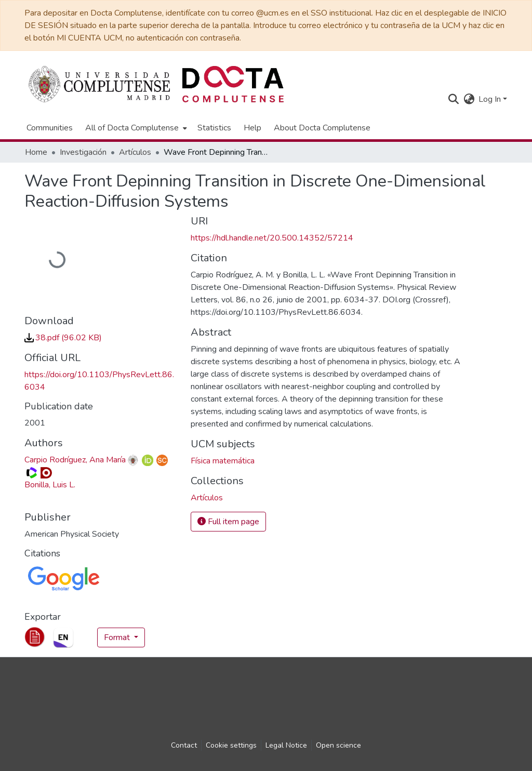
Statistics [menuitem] (214, 128)
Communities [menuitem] (50, 128)
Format (118, 637)
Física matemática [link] (223, 461)
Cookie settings (231, 745)
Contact (184, 745)
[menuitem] (135, 128)
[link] (63, 338)
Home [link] (36, 152)
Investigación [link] (83, 152)
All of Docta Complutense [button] (132, 128)
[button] (453, 99)
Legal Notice (286, 745)
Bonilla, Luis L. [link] (50, 485)
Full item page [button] (228, 522)
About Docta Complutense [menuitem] (322, 128)
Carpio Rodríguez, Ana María (75, 460)
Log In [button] (491, 99)
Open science (338, 745)
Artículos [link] (135, 152)
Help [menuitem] (252, 128)
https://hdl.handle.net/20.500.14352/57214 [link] (272, 238)
